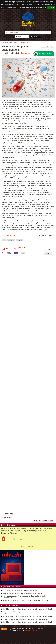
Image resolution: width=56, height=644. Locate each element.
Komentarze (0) (8, 514)
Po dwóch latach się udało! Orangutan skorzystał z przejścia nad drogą (25, 619)
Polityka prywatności (18, 629)
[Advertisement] (28, 347)
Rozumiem (51, 7)
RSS (6, 629)
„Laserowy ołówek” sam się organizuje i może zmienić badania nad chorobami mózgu (27, 613)
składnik (19, 240)
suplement (11, 240)
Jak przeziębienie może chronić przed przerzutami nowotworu (22, 593)
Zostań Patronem (8, 525)
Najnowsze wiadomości (11, 587)
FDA (4, 240)
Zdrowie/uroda (25, 53)
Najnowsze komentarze (11, 605)
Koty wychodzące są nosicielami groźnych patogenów (20, 590)
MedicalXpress (12, 235)
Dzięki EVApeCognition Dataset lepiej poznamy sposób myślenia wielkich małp (28, 609)
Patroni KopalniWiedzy (28, 546)
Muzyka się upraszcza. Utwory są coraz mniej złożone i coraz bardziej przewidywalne (25, 597)
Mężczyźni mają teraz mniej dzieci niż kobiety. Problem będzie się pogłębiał (27, 601)
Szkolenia (40, 629)
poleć (53, 251)
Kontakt (31, 629)
